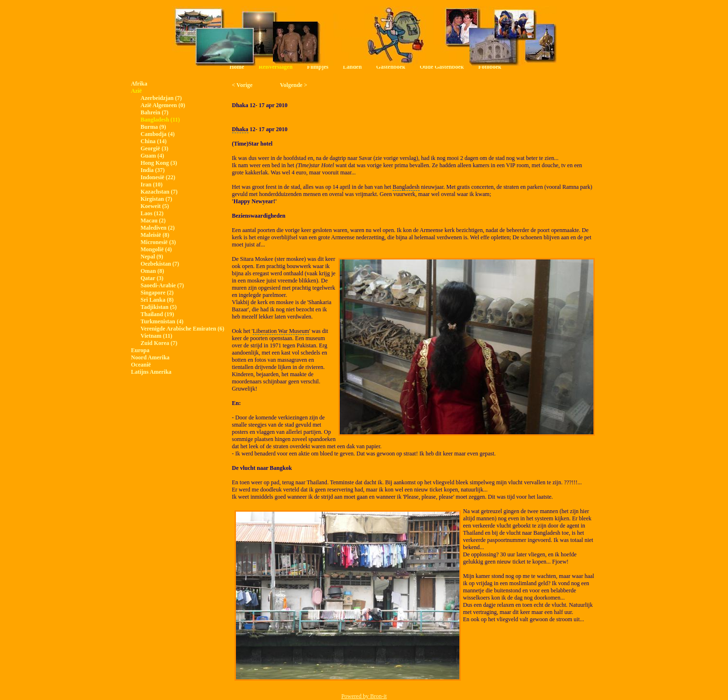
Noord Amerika (150, 357)
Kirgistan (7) (157, 199)
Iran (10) (152, 184)
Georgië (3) (155, 148)
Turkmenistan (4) (162, 321)
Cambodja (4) (158, 134)
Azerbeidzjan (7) (161, 98)
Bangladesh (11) (160, 120)
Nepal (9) (152, 257)
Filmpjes (318, 67)
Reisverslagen (276, 67)
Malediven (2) (158, 228)
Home (237, 67)
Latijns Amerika (151, 372)
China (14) (154, 141)
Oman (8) (153, 271)
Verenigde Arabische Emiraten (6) (183, 329)
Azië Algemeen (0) (163, 105)
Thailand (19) (158, 314)
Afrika (139, 84)
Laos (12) (152, 213)
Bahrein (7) (155, 112)
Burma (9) (154, 127)
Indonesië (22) (158, 177)
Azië (137, 91)
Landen (352, 67)
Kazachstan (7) (159, 192)
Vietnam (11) (157, 336)
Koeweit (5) (155, 206)
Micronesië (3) (158, 242)
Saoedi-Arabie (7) (162, 285)
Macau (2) (153, 221)
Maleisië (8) (155, 235)
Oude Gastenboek (442, 67)
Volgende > (294, 85)
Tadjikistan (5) (159, 307)
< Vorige (242, 85)
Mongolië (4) (156, 249)
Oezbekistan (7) (160, 264)
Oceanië (141, 365)
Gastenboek (391, 67)
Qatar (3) (152, 278)
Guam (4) (153, 156)
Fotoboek (490, 67)
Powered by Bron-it (364, 696)
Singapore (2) (157, 293)
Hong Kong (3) (159, 163)
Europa (140, 350)
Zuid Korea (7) (159, 343)
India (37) (153, 170)
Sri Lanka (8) (157, 300)
